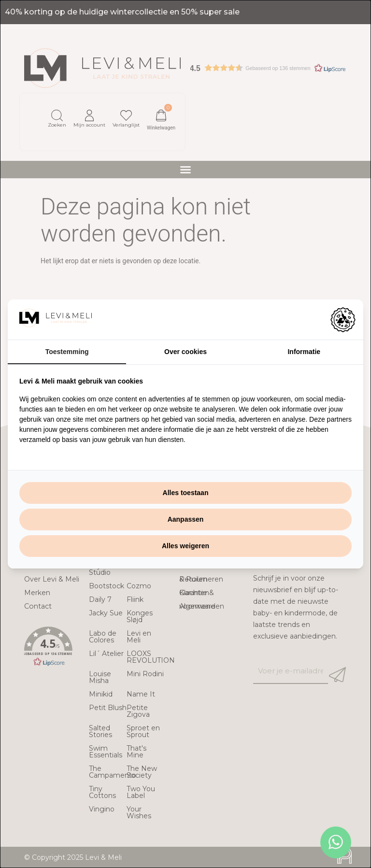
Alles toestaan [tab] (186, 493)
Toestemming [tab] (67, 352)
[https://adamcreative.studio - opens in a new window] (343, 320)
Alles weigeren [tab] (185, 546)
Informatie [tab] (304, 352)
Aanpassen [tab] (186, 519)
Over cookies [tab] (185, 352)
